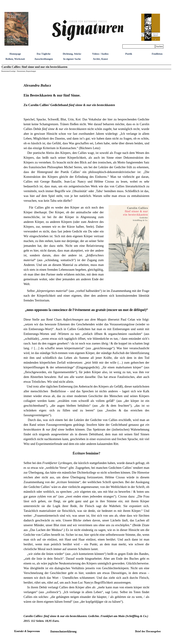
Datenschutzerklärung (64, 631)
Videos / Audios (100, 54)
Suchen (159, 46)
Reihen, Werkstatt (15, 59)
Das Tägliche (44, 54)
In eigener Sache (72, 59)
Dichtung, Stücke (72, 54)
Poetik (129, 54)
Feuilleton (157, 54)
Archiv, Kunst (100, 59)
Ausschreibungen (44, 59)
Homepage (15, 54)
